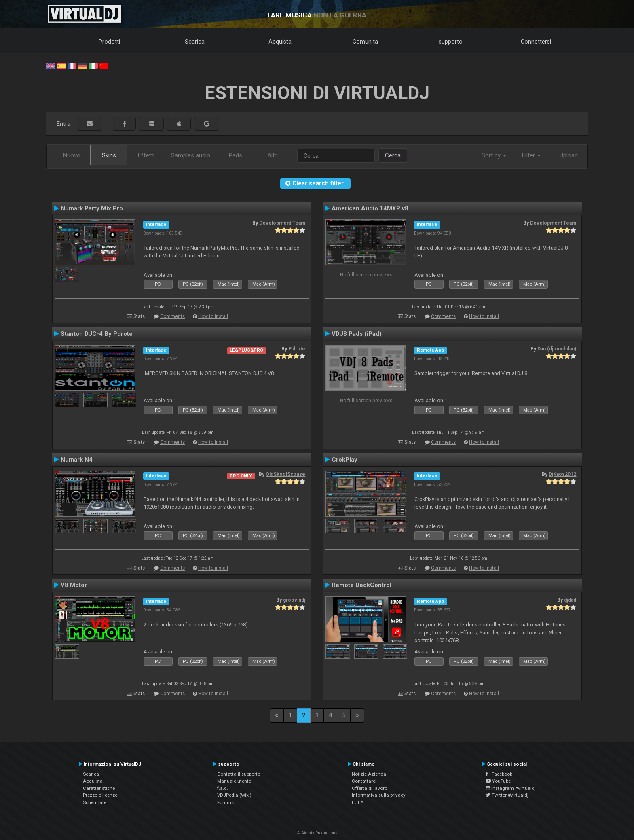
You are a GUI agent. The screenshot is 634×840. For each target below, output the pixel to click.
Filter (531, 155)
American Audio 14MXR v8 (370, 208)
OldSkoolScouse (285, 474)
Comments (172, 316)
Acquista (280, 42)
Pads (236, 155)
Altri (273, 155)
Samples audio (191, 155)
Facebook (499, 774)
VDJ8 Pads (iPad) (357, 334)
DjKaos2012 (562, 474)
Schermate (95, 802)
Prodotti (109, 42)
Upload (569, 155)
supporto (451, 42)
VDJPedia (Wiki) (234, 795)
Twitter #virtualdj (507, 795)
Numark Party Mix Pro (92, 208)
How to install (213, 316)
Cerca (393, 155)
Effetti (146, 155)
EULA (358, 802)
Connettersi (536, 42)
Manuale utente (234, 781)
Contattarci (364, 781)
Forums (225, 802)
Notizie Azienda (369, 774)
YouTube (498, 781)
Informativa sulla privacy (379, 795)
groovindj (294, 600)
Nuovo (72, 155)
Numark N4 (77, 460)
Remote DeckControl (361, 585)
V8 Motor (74, 585)
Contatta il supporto (239, 774)
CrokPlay (344, 460)
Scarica (195, 42)
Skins (109, 155)
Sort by (494, 155)
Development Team (282, 223)
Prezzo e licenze (100, 795)
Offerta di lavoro (370, 788)
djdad (570, 600)
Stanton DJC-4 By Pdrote (97, 334)
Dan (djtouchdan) (557, 349)
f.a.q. (223, 788)
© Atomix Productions (317, 833)
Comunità (365, 42)
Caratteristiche (99, 788)
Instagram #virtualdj (511, 788)
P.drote (297, 349)
